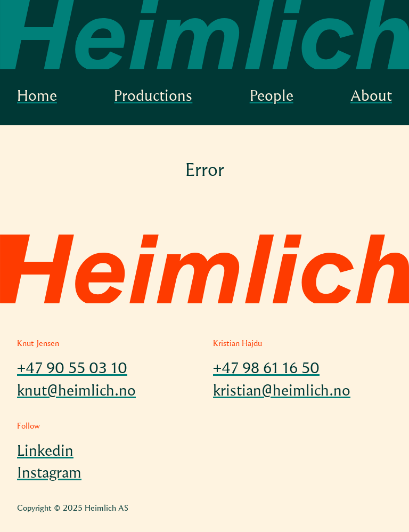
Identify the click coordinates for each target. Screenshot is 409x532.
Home (37, 97)
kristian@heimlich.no (282, 392)
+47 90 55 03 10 (72, 369)
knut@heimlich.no (76, 392)
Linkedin (45, 452)
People (272, 97)
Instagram (49, 474)
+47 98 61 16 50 (266, 369)
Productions (153, 97)
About (371, 97)
